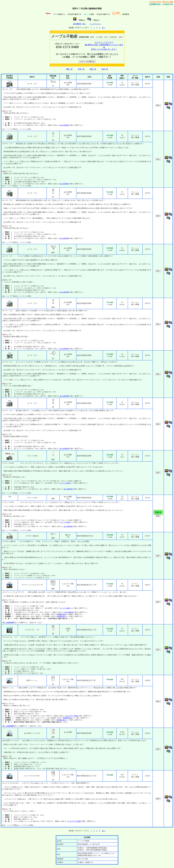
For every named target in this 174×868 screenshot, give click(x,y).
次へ (104, 28)
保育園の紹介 (61, 614)
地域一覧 (105, 69)
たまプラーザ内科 (72, 716)
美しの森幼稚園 (8, 622)
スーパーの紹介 (65, 483)
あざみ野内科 (64, 125)
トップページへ (95, 24)
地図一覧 (93, 69)
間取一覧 (69, 69)
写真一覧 (81, 69)
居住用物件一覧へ (80, 24)
